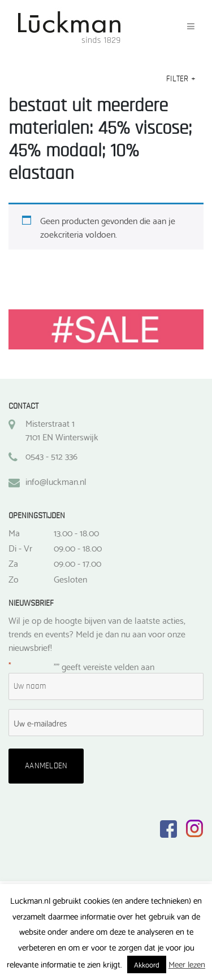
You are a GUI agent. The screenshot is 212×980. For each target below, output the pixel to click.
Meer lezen (187, 964)
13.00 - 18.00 (76, 532)
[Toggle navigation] (191, 27)
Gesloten (70, 579)
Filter (181, 79)
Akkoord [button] (147, 964)
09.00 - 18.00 (78, 548)
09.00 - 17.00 (77, 563)
